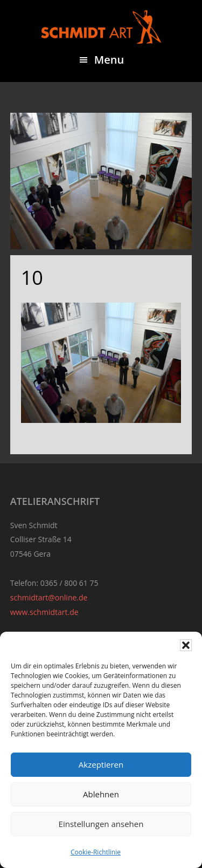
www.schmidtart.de (44, 612)
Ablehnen (101, 794)
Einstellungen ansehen (101, 824)
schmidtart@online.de (49, 597)
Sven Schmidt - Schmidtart (101, 27)
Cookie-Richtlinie (96, 852)
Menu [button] (109, 60)
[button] (186, 645)
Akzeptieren (101, 764)
